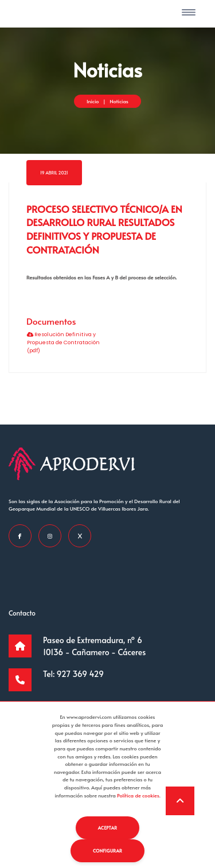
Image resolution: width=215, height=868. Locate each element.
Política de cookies (138, 795)
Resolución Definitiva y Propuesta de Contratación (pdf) (63, 342)
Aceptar (108, 828)
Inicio (93, 101)
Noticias (119, 101)
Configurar (107, 851)
